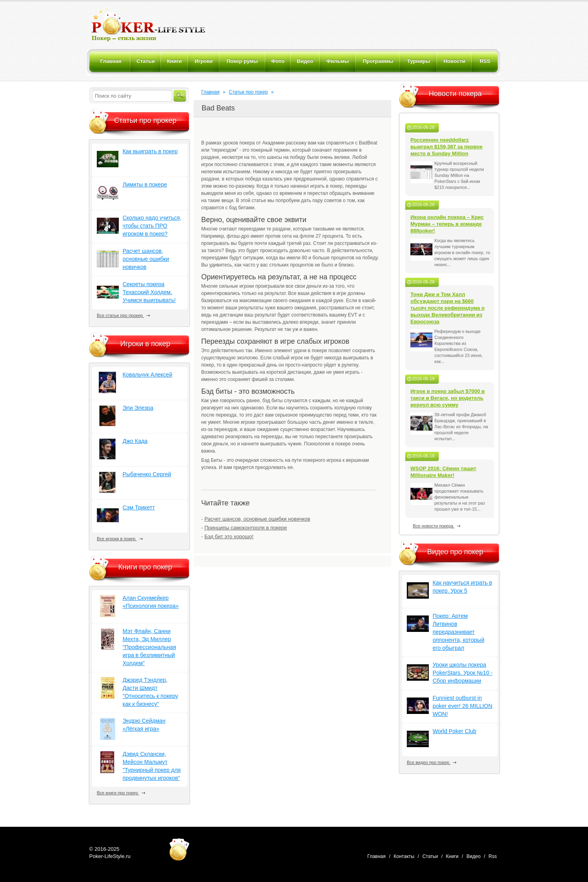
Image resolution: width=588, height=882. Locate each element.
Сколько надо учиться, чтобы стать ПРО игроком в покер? (152, 226)
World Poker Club (454, 731)
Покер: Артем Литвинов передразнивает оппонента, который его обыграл (458, 632)
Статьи (430, 856)
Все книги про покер (121, 793)
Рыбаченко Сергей (147, 474)
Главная (210, 92)
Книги (452, 856)
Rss (493, 856)
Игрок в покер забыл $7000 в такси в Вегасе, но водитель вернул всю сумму (448, 398)
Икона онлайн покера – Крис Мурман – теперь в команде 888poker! (447, 224)
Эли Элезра (138, 408)
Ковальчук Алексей (147, 375)
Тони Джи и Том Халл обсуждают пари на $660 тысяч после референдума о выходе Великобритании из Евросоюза (448, 308)
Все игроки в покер (120, 539)
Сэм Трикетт (139, 507)
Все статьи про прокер (123, 315)
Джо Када (135, 441)
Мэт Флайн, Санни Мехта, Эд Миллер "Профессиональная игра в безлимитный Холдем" (149, 647)
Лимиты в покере (145, 184)
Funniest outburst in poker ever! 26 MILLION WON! (462, 706)
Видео (473, 856)
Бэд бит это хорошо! (229, 536)
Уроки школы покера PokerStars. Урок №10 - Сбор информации (462, 673)
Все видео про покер (432, 762)
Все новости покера (437, 526)
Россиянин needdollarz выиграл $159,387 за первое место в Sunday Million (447, 147)
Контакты (404, 856)
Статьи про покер (248, 92)
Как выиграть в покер (150, 151)
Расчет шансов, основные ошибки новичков (257, 519)
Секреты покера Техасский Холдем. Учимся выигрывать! (149, 292)
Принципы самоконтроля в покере (246, 528)
